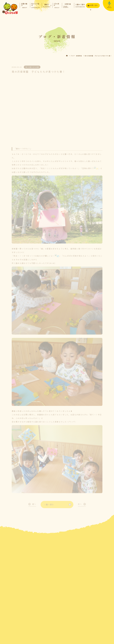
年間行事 (68, 6)
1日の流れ (56, 6)
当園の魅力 (24, 6)
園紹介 (47, 5)
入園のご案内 (80, 5)
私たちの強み (36, 6)
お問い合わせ (94, 6)
